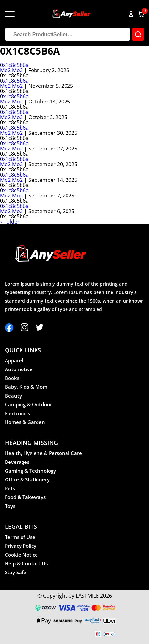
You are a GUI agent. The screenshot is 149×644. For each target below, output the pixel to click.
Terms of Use (20, 537)
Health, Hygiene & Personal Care (43, 453)
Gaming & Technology (30, 471)
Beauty (13, 396)
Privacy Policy (21, 546)
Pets (10, 488)
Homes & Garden (25, 422)
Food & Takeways (25, 497)
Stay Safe (16, 572)
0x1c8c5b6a (14, 65)
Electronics (17, 413)
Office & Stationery (27, 479)
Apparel (14, 360)
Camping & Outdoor (28, 404)
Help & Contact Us (26, 563)
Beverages (17, 462)
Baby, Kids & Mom (26, 387)
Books (12, 378)
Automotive (19, 369)
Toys (10, 506)
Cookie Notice (21, 555)
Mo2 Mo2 (11, 70)
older (10, 222)
